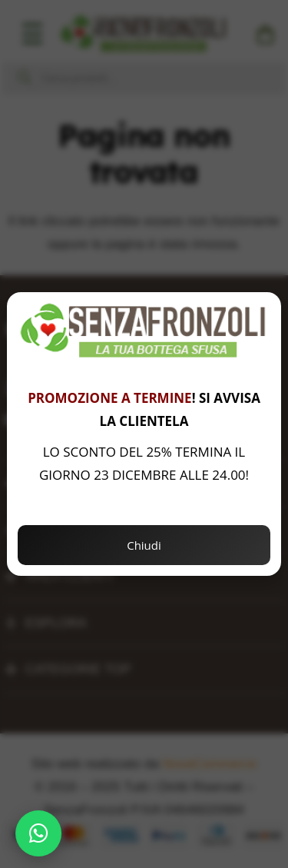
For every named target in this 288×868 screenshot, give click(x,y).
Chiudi (144, 545)
